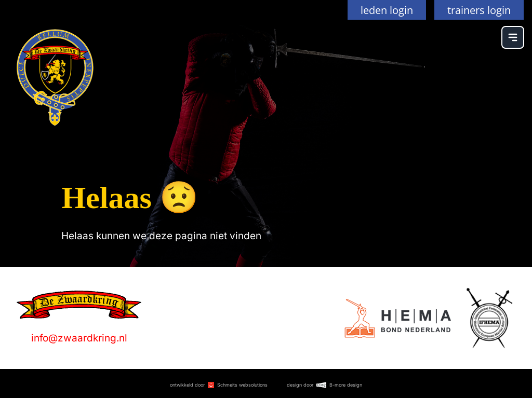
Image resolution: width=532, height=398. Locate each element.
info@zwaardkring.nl (79, 338)
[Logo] (398, 318)
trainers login (479, 10)
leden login (387, 10)
